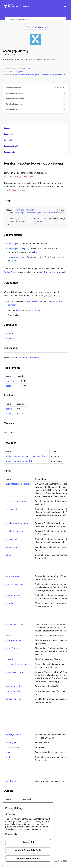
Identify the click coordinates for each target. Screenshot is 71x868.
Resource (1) (9, 152)
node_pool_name (14, 640)
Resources (10, 443)
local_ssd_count (13, 576)
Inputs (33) (9, 134)
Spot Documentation (49, 272)
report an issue (60, 75)
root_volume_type (14, 691)
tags (8, 752)
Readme (8, 128)
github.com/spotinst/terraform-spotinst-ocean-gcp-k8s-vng (33, 75)
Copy (61, 210)
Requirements (12, 368)
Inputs (8, 471)
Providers (9, 395)
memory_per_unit (14, 595)
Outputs (9, 791)
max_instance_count (15, 584)
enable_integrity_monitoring (19, 523)
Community (11, 325)
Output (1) (8, 140)
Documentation (13, 235)
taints (8, 757)
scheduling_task (13, 699)
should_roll (11, 743)
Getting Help (11, 283)
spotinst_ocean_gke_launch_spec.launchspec (27, 456)
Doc (47, 243)
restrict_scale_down (15, 672)
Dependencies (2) (11, 146)
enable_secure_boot (15, 531)
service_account (13, 735)
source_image (12, 747)
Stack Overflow (32, 301)
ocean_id (10, 659)
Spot (20, 269)
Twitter (11, 338)
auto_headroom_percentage (19, 484)
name (8, 636)
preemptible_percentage (17, 664)
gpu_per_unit (12, 539)
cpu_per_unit (12, 509)
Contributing (11, 348)
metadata (10, 603)
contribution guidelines (28, 357)
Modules (9, 423)
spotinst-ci (21, 72)
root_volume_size (14, 686)
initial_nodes (12, 781)
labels (8, 555)
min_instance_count (15, 625)
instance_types (13, 547)
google (9, 409)
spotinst (27, 69)
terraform (10, 381)
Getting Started (11, 272)
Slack (37, 310)
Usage (8, 201)
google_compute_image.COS (19, 461)
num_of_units (12, 648)
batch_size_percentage (16, 501)
